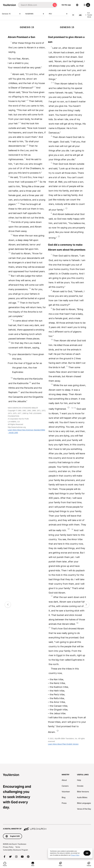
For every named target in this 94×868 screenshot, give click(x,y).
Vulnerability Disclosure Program (15, 850)
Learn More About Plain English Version (63, 744)
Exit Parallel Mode (89, 15)
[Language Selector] (77, 5)
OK (87, 853)
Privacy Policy (8, 847)
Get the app (66, 5)
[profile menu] (86, 5)
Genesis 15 (12, 14)
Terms (18, 847)
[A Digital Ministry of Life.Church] (47, 828)
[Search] (35, 5)
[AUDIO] (73, 15)
